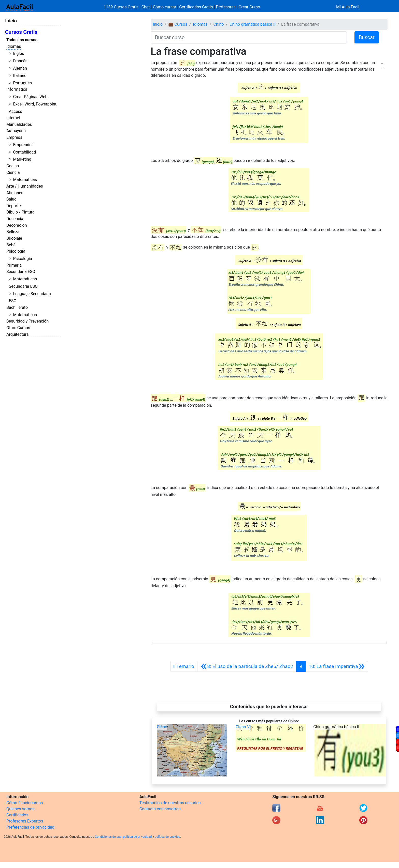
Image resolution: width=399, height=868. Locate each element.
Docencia (15, 219)
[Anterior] (247, 666)
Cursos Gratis (21, 32)
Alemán (20, 68)
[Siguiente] (337, 666)
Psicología (16, 251)
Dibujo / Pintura (20, 212)
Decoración (17, 225)
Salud (11, 199)
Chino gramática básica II (252, 24)
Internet (13, 118)
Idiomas (14, 46)
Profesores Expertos (25, 821)
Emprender (23, 145)
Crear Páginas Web (30, 97)
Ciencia (13, 172)
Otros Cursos (18, 328)
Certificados (17, 815)
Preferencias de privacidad (30, 827)
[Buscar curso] (249, 37)
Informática (17, 89)
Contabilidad (24, 152)
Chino (218, 24)
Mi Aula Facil (348, 7)
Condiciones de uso (108, 837)
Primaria (14, 265)
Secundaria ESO (21, 272)
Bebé (11, 245)
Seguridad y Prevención (27, 321)
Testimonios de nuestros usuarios (170, 803)
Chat (146, 7)
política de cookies (167, 837)
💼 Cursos (178, 24)
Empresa (14, 137)
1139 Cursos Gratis (122, 7)
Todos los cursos (22, 40)
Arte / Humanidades (25, 186)
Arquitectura (17, 334)
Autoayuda (16, 131)
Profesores (226, 7)
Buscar (367, 37)
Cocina (13, 166)
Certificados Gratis (196, 7)
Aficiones (15, 193)
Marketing (22, 159)
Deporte (14, 206)
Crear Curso (249, 7)
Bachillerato (17, 307)
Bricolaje (14, 238)
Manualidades (19, 124)
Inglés (18, 54)
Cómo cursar (165, 7)
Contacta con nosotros (160, 809)
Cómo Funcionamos (25, 803)
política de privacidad (137, 837)
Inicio (11, 21)
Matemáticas (25, 180)
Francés (20, 61)
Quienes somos (20, 809)
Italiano (20, 76)
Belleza (13, 232)
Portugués (22, 83)
